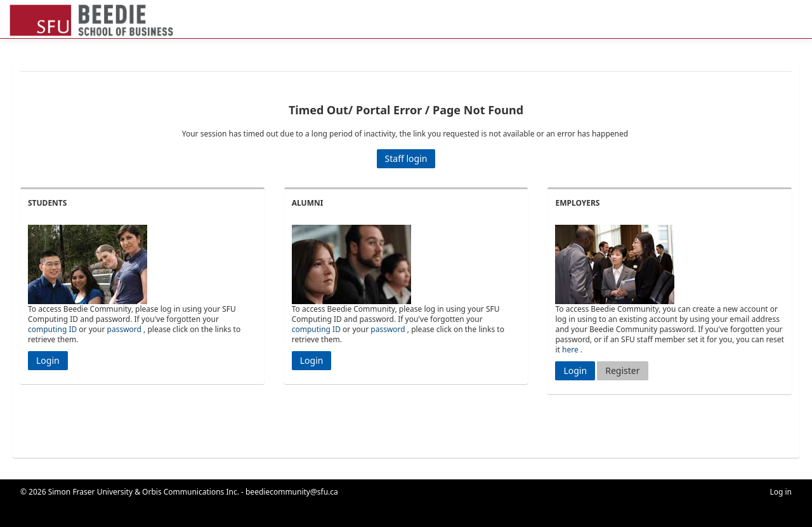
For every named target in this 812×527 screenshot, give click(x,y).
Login (48, 360)
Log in (781, 492)
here (570, 350)
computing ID (52, 329)
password (124, 329)
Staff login (406, 158)
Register (622, 370)
